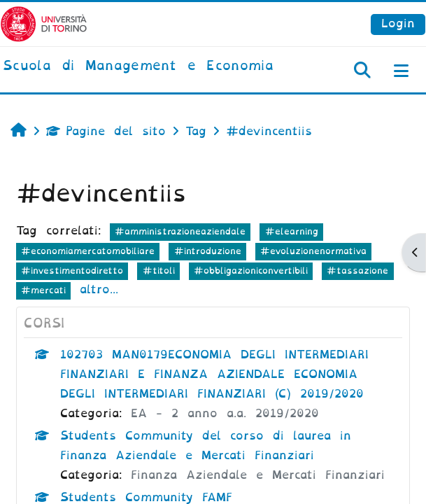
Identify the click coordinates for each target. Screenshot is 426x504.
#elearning (292, 231)
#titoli (159, 271)
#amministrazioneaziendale (180, 231)
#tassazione (357, 271)
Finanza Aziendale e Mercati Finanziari (258, 475)
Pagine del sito (106, 131)
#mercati (43, 290)
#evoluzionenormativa (313, 251)
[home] (138, 66)
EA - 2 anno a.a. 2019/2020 (225, 413)
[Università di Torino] (44, 23)
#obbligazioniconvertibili (251, 271)
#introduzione (208, 251)
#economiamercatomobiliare (88, 251)
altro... (99, 289)
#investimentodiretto (72, 271)
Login (398, 23)
